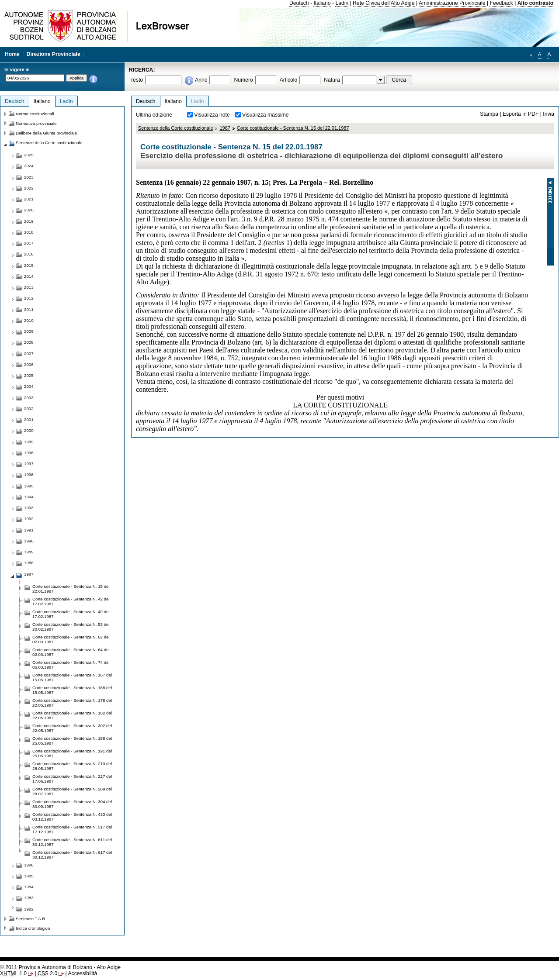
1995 (29, 486)
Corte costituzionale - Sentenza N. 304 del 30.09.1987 (72, 804)
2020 (29, 210)
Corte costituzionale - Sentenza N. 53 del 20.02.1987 (71, 627)
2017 (29, 243)
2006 (29, 364)
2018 (29, 232)
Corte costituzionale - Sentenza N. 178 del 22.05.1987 (72, 703)
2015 (29, 265)
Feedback (501, 3)
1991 (29, 530)
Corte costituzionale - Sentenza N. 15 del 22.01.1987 (293, 128)
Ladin (342, 3)
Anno (201, 80)
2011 (29, 309)
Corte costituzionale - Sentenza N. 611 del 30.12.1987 (72, 842)
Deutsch (299, 3)
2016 (29, 254)
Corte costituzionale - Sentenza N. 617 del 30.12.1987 (72, 855)
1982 (29, 909)
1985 (29, 876)
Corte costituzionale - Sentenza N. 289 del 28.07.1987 (72, 791)
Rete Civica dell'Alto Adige (384, 3)
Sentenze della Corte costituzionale (175, 128)
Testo (137, 80)
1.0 (13, 973)
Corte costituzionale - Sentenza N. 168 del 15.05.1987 (72, 690)
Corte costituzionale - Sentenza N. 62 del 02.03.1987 (71, 639)
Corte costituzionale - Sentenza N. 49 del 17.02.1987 (71, 614)
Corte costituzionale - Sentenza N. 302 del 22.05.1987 (72, 728)
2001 (29, 419)
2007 (29, 354)
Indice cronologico (33, 928)
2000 (29, 430)
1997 (29, 464)
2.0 (47, 973)
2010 (29, 320)
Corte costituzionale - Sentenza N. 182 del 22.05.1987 (72, 715)
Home (12, 54)
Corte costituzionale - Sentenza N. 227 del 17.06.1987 (72, 779)
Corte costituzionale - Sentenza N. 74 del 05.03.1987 (71, 665)
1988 (29, 563)
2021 (29, 199)
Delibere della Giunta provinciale (46, 133)
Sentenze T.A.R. (31, 919)
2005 (29, 375)
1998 (29, 453)
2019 (29, 221)
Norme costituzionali (35, 114)
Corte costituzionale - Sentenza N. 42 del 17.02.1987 (71, 601)
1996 (29, 474)
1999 (29, 442)
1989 (29, 552)
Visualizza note (212, 115)
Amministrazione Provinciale (452, 3)
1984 (29, 887)
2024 (29, 166)
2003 (29, 398)
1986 (29, 865)
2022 (29, 188)
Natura (332, 80)
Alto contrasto (535, 3)
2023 (29, 177)
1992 (29, 519)
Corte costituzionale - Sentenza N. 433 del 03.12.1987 (72, 817)
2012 (29, 298)
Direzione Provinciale (54, 54)
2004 (29, 386)
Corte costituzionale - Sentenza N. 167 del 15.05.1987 (72, 677)
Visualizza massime (266, 115)
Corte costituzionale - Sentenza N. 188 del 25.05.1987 (72, 741)
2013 (29, 287)
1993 (29, 508)
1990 (29, 541)
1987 (225, 128)
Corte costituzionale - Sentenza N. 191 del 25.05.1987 (72, 753)
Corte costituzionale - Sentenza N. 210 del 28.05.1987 (72, 766)
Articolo (289, 80)
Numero (243, 80)
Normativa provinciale (36, 123)
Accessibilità (82, 973)
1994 (29, 497)
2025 (29, 155)
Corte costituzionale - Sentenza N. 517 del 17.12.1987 (72, 829)
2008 (29, 342)
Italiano (322, 3)
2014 (29, 276)
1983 (29, 898)
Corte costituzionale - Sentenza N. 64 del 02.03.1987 (71, 652)
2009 (29, 331)
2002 (29, 409)
